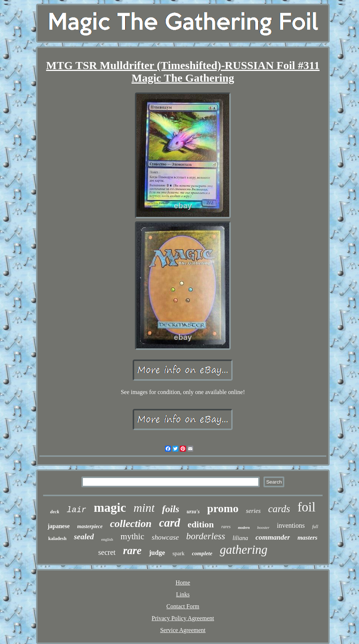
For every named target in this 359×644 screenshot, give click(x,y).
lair (76, 510)
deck (55, 512)
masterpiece (90, 526)
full (315, 527)
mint (144, 508)
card (170, 523)
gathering (243, 550)
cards (279, 509)
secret (107, 552)
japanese (59, 526)
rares (226, 527)
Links (183, 594)
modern (244, 528)
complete (202, 553)
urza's (193, 512)
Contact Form (183, 606)
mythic (132, 536)
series (253, 511)
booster (263, 527)
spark (179, 553)
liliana (240, 538)
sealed (84, 537)
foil (306, 507)
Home (183, 583)
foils (171, 509)
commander (273, 537)
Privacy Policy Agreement (183, 618)
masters (307, 538)
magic (110, 508)
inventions (291, 526)
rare (132, 550)
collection (131, 523)
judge (157, 553)
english (107, 539)
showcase (165, 537)
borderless (206, 536)
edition (201, 524)
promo (223, 508)
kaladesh (57, 538)
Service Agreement (183, 630)
